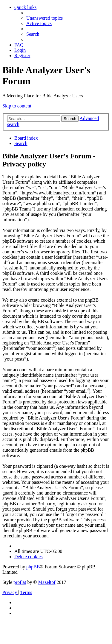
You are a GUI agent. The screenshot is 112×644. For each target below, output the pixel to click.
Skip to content (17, 106)
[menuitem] (45, 18)
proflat (20, 582)
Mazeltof (47, 582)
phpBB (33, 567)
